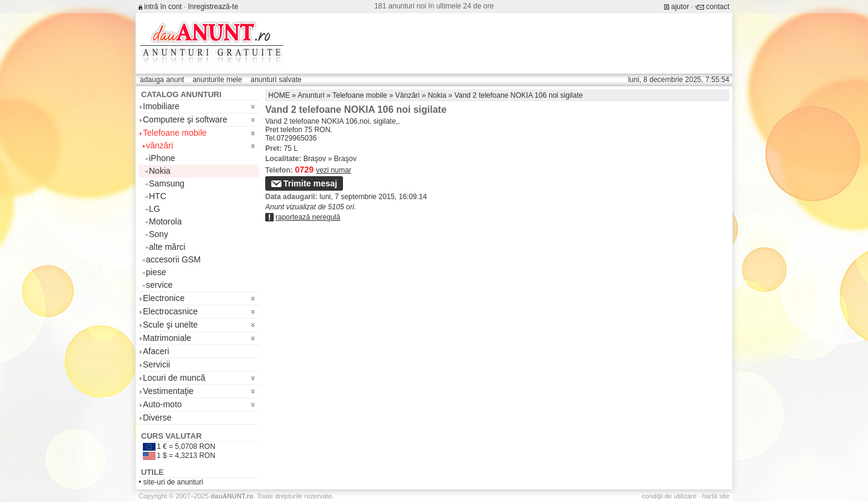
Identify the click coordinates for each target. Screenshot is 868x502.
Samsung (167, 183)
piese (156, 272)
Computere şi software (185, 119)
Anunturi (311, 95)
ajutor (680, 7)
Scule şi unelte (170, 325)
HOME (279, 95)
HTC (158, 196)
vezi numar (334, 170)
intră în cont (163, 7)
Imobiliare (161, 106)
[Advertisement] (510, 43)
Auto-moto (162, 404)
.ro (232, 496)
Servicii (156, 364)
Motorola (165, 221)
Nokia (160, 171)
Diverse (157, 418)
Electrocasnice (170, 311)
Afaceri (156, 351)
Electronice (164, 298)
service (159, 285)
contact (718, 7)
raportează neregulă (308, 217)
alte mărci (167, 247)
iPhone (162, 158)
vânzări (159, 145)
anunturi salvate (276, 80)
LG (155, 209)
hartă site (716, 496)
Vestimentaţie (168, 391)
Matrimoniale (167, 338)
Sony (159, 234)
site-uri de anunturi (173, 482)
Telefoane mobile (175, 133)
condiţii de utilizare (669, 496)
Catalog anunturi (181, 94)
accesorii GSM (173, 259)
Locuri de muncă (174, 378)
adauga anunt (162, 80)
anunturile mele (217, 80)
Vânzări (408, 95)
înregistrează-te (213, 7)
